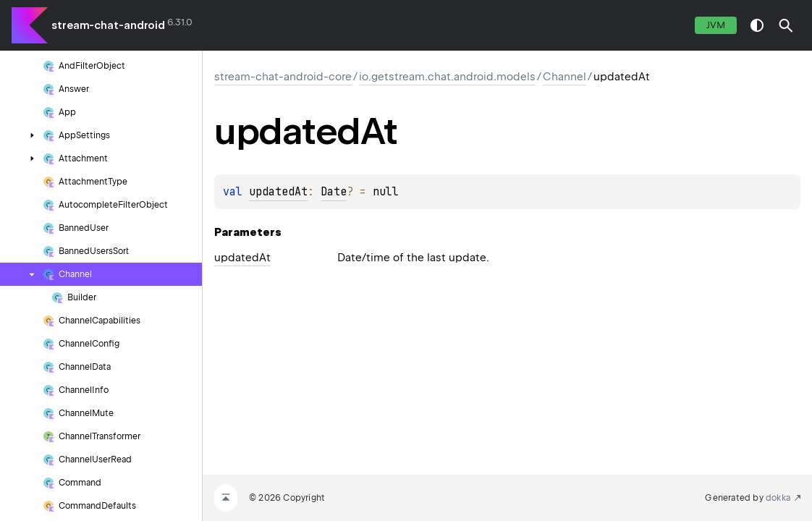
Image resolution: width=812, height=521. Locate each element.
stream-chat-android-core (283, 77)
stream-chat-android (108, 25)
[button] (786, 25)
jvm (716, 25)
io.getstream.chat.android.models (447, 77)
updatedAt (278, 192)
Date (334, 192)
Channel (564, 77)
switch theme (757, 25)
